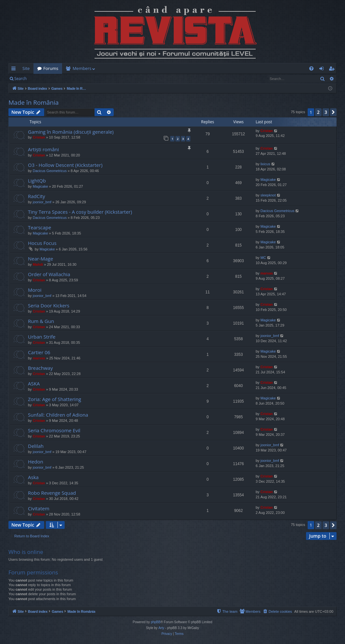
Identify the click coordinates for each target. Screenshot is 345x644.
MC (263, 258)
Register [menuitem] (333, 70)
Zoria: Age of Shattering (55, 399)
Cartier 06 (39, 352)
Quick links (15, 70)
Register (63, 79)
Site (26, 68)
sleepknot (268, 195)
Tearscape (39, 227)
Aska (33, 477)
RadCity (37, 196)
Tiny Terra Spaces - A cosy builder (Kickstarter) (80, 212)
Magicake (40, 186)
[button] (333, 112)
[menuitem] (211, 68)
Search (20, 79)
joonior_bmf (42, 202)
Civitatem (39, 508)
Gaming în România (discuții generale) (71, 132)
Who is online (26, 552)
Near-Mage (40, 259)
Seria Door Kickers (49, 305)
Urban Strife (42, 337)
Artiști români (43, 149)
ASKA (34, 383)
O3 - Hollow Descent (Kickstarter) (65, 165)
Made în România (34, 102)
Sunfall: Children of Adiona (58, 415)
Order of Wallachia (49, 274)
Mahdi (38, 264)
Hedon (36, 462)
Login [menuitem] (323, 70)
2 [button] (318, 112)
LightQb (37, 181)
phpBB (156, 622)
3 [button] (326, 112)
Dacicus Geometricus (50, 171)
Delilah (36, 446)
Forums (51, 68)
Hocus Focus (42, 243)
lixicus (265, 164)
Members (82, 68)
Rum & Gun (41, 321)
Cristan (39, 137)
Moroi (35, 290)
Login (41, 79)
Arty (161, 628)
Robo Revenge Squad (52, 493)
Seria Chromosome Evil (54, 430)
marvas (267, 273)
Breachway (40, 368)
